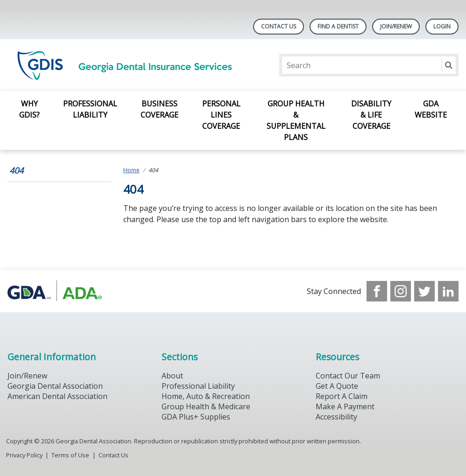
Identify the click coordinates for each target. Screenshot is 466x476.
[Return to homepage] (128, 65)
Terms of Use (70, 455)
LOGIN (442, 26)
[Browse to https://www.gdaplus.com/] (55, 291)
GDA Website (431, 109)
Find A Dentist (338, 26)
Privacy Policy (24, 455)
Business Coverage (159, 109)
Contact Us (279, 26)
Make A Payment (345, 406)
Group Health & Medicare (206, 406)
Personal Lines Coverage (221, 115)
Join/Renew (396, 26)
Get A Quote (337, 386)
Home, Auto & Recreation (206, 396)
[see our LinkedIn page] (448, 291)
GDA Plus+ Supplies (196, 417)
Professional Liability (90, 109)
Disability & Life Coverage (371, 115)
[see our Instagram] (401, 291)
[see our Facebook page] (377, 291)
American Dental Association (57, 396)
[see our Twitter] (424, 291)
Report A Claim (342, 396)
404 (16, 170)
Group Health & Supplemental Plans (296, 120)
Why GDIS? (29, 109)
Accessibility (336, 417)
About (172, 376)
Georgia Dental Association (55, 386)
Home (131, 170)
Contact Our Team (348, 376)
